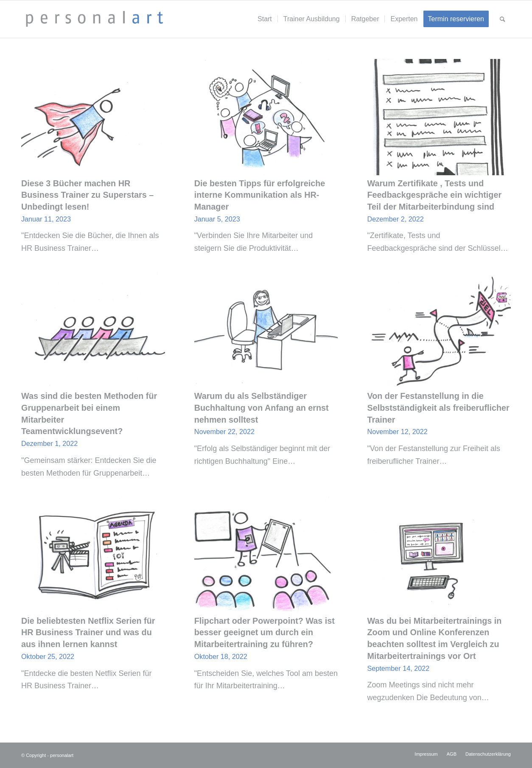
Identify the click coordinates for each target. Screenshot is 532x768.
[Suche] (503, 19)
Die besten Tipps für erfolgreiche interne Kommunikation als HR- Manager (260, 195)
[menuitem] (265, 19)
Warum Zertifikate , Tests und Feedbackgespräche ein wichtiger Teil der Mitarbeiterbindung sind (434, 195)
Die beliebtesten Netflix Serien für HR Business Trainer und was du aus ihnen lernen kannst (88, 632)
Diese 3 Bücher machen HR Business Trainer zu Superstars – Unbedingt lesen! (87, 195)
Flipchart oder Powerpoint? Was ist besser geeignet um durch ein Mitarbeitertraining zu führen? (265, 632)
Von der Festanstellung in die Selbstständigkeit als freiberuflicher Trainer (438, 408)
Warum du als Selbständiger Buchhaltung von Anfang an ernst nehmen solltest (262, 408)
